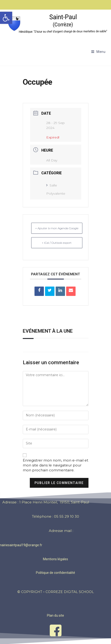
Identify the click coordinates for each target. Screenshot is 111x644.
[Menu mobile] (98, 52)
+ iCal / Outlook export (57, 243)
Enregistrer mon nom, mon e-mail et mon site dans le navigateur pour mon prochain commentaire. (55, 465)
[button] (6, 18)
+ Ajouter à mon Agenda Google (57, 228)
